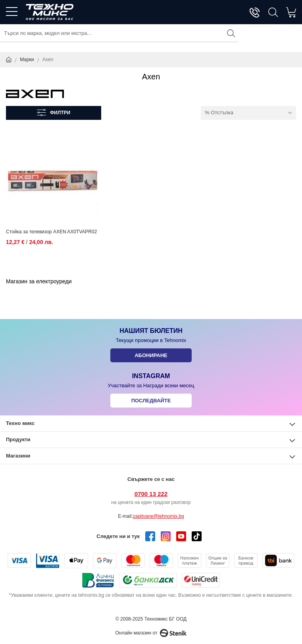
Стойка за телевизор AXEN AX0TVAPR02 (51, 232)
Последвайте (151, 401)
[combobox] (119, 33)
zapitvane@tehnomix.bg (159, 516)
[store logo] (50, 12)
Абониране (151, 355)
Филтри (60, 113)
